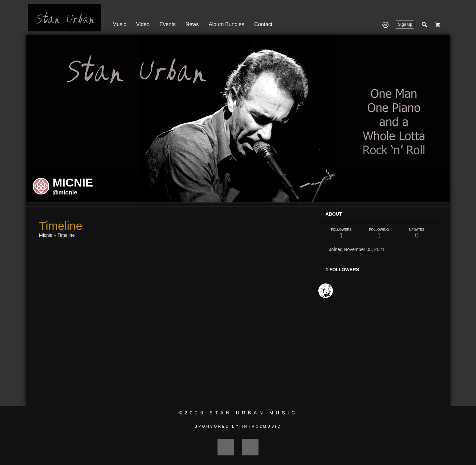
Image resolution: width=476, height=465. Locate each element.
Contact (263, 24)
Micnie (46, 235)
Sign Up (405, 24)
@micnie (65, 192)
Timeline (66, 235)
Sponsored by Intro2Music (238, 426)
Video (143, 24)
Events (167, 24)
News (192, 24)
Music (119, 24)
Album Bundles (226, 24)
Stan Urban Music (254, 413)
